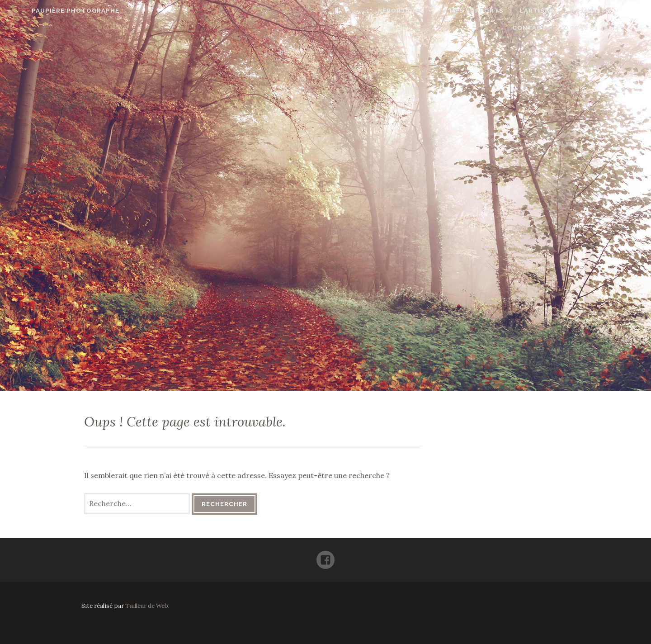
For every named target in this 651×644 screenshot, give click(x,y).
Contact (613, 11)
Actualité (560, 11)
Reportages (371, 11)
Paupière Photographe (56, 11)
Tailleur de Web (147, 606)
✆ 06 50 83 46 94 (611, 28)
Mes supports (446, 11)
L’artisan (507, 11)
